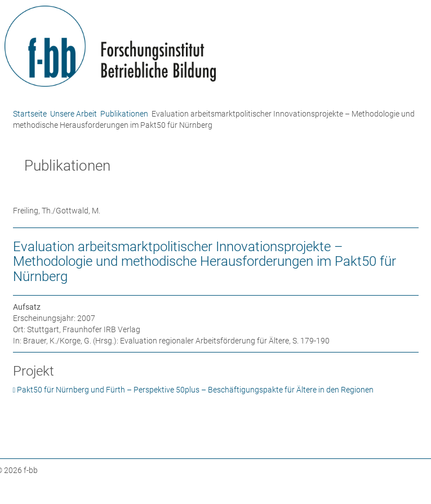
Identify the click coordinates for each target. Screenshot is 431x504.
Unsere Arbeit (74, 114)
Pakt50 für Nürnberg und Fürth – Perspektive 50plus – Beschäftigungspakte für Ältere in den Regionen (195, 390)
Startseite (30, 114)
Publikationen (124, 114)
